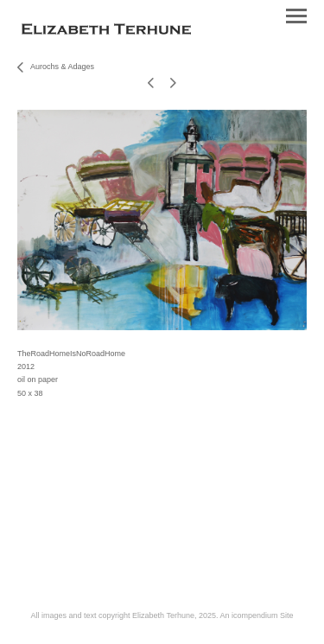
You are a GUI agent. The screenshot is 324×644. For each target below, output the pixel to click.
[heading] (106, 31)
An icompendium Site (256, 615)
